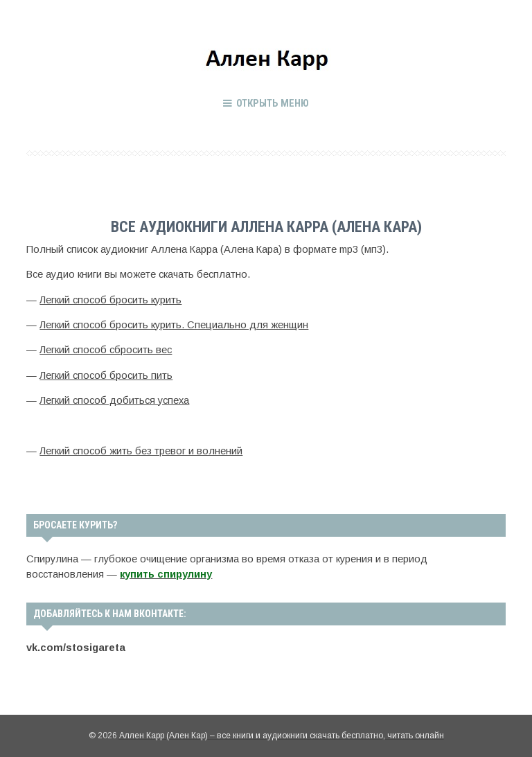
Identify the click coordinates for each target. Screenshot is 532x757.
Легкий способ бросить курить (110, 300)
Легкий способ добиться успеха (114, 400)
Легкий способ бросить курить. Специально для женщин (174, 325)
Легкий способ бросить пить (106, 375)
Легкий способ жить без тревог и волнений (141, 451)
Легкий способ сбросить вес (106, 350)
